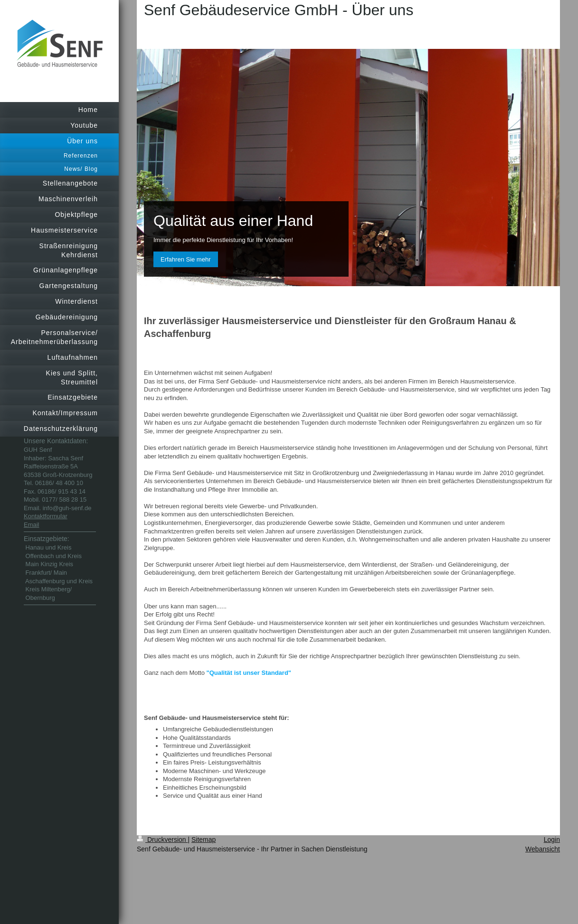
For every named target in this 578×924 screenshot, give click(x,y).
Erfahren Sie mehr (186, 259)
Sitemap (204, 840)
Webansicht (543, 849)
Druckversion (162, 840)
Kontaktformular (46, 516)
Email (32, 525)
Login (552, 840)
